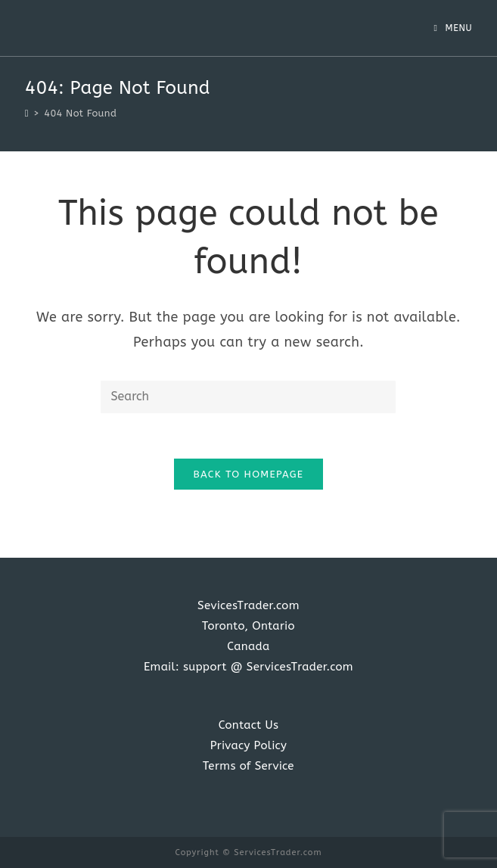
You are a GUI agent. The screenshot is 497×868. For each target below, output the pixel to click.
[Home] (27, 113)
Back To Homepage (249, 474)
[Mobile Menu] (453, 28)
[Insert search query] (248, 397)
